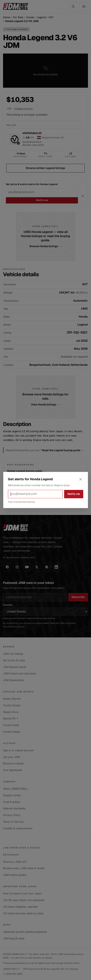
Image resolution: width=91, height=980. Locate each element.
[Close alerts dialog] (81, 479)
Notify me (74, 494)
